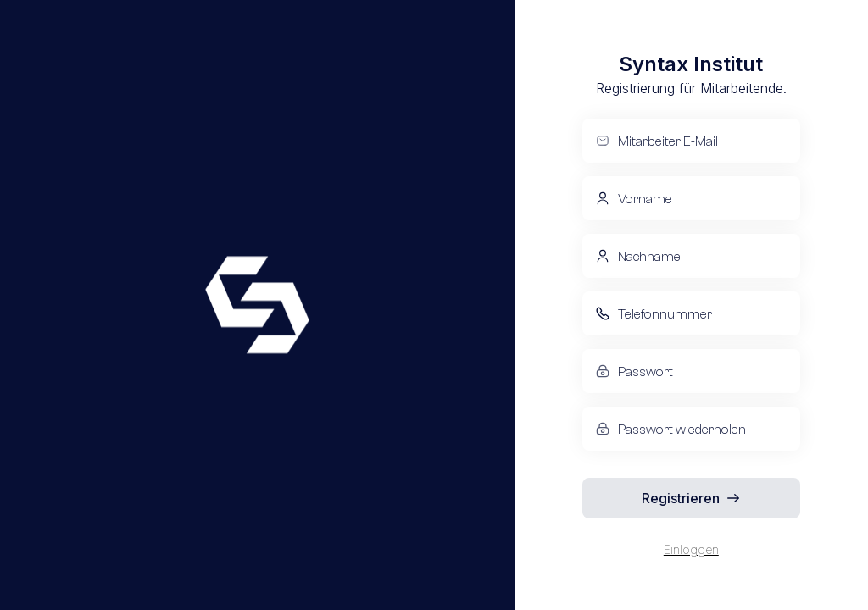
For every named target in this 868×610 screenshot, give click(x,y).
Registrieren (691, 498)
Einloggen (691, 549)
